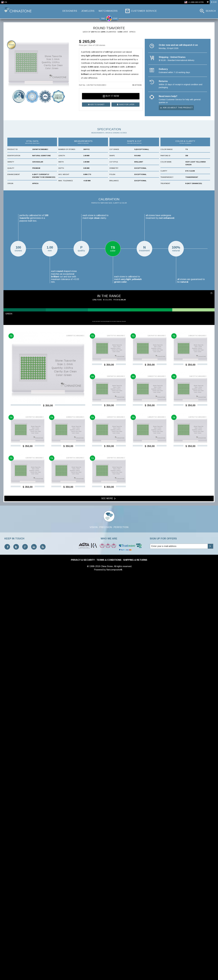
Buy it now (111, 96)
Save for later (125, 105)
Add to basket (96, 105)
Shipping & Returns (135, 967)
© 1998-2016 (94, 973)
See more (109, 905)
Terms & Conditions (109, 967)
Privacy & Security (83, 967)
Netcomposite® (114, 977)
